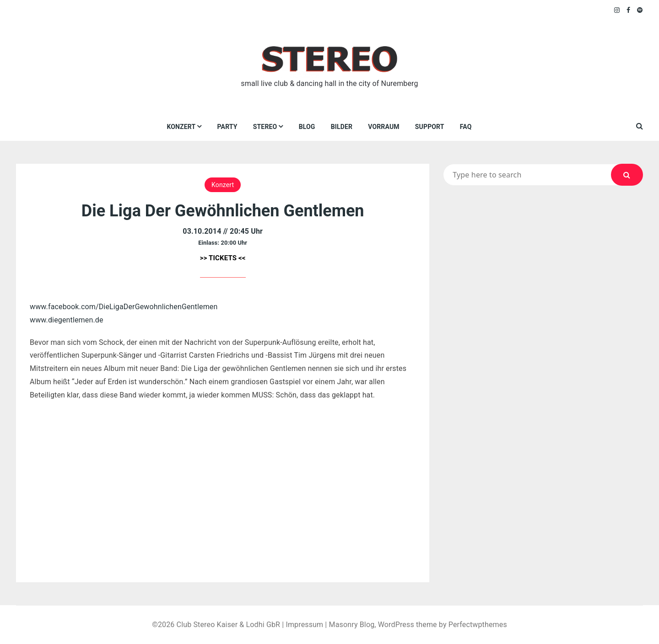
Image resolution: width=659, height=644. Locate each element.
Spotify (640, 10)
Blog (307, 127)
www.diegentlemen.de (67, 320)
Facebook (629, 10)
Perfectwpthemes (478, 625)
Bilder (342, 127)
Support (430, 127)
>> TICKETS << (223, 258)
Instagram (617, 10)
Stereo (265, 127)
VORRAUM (384, 127)
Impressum (304, 625)
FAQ (466, 127)
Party (227, 127)
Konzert (181, 127)
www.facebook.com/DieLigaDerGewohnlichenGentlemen (124, 307)
